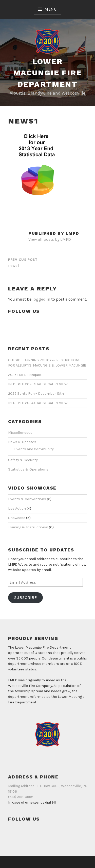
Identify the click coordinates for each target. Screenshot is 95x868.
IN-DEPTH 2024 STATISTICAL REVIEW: (38, 403)
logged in (41, 299)
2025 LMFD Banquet (25, 375)
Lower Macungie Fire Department (48, 73)
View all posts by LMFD (50, 239)
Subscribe (26, 597)
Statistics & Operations (28, 469)
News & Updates (22, 442)
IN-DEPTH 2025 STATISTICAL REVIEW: (38, 384)
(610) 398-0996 (21, 797)
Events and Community (34, 449)
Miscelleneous (20, 433)
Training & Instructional (28, 527)
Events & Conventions (27, 499)
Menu (51, 9)
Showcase (17, 518)
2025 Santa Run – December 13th (36, 394)
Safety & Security (23, 460)
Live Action (17, 508)
